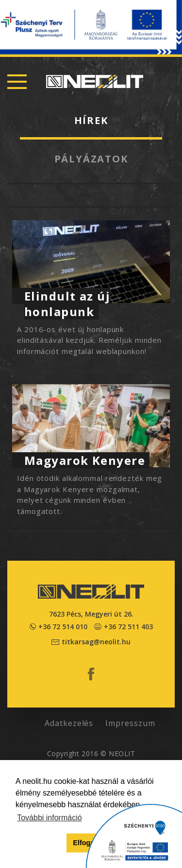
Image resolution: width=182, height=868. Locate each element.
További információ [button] (49, 818)
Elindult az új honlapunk (67, 303)
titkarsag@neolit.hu (96, 642)
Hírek (91, 120)
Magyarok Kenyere (85, 460)
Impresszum (130, 723)
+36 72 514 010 (63, 627)
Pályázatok (91, 159)
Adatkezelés (69, 723)
